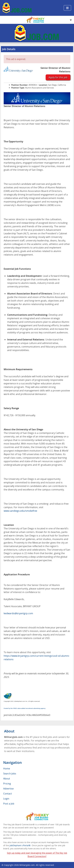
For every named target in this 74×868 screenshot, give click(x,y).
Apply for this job (58, 77)
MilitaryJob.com (27, 865)
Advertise (8, 789)
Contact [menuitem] (8, 794)
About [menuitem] (7, 779)
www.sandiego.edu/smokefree (20, 511)
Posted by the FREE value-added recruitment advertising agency (25, 708)
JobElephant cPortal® (20, 845)
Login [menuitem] (6, 799)
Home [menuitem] (7, 769)
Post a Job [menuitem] (9, 804)
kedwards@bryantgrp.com (18, 613)
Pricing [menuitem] (7, 784)
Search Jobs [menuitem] (10, 774)
